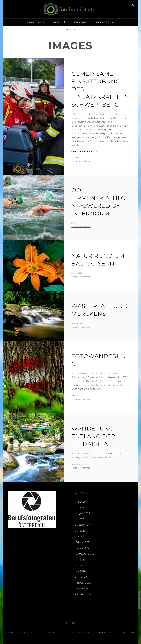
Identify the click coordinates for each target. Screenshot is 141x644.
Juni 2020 (81, 565)
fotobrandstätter (81, 161)
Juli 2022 (80, 531)
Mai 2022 (80, 536)
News (57, 22)
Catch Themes (127, 633)
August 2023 (83, 513)
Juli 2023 (80, 519)
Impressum (105, 22)
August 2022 (83, 525)
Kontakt (81, 22)
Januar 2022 (82, 548)
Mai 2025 (80, 502)
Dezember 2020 (85, 554)
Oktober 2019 (83, 594)
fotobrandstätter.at (45, 633)
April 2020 (81, 577)
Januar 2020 (82, 589)
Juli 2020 (80, 560)
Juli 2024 (80, 508)
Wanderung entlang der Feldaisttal (93, 436)
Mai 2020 (81, 571)
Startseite (36, 22)
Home (70, 29)
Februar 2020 (83, 583)
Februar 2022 (83, 542)
